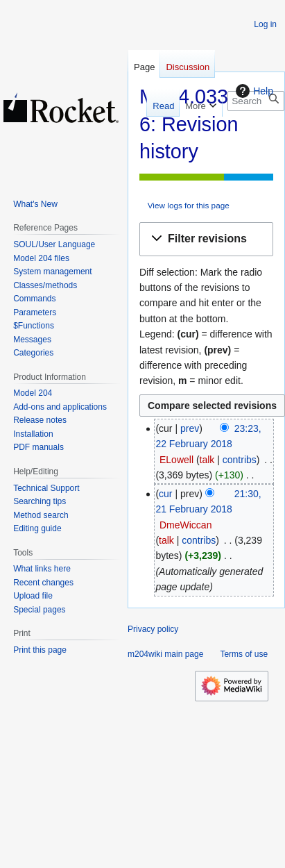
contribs (240, 460)
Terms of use (244, 654)
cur (165, 494)
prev (190, 428)
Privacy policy (153, 629)
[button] (206, 239)
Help (253, 91)
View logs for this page (189, 205)
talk (207, 460)
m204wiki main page (165, 654)
